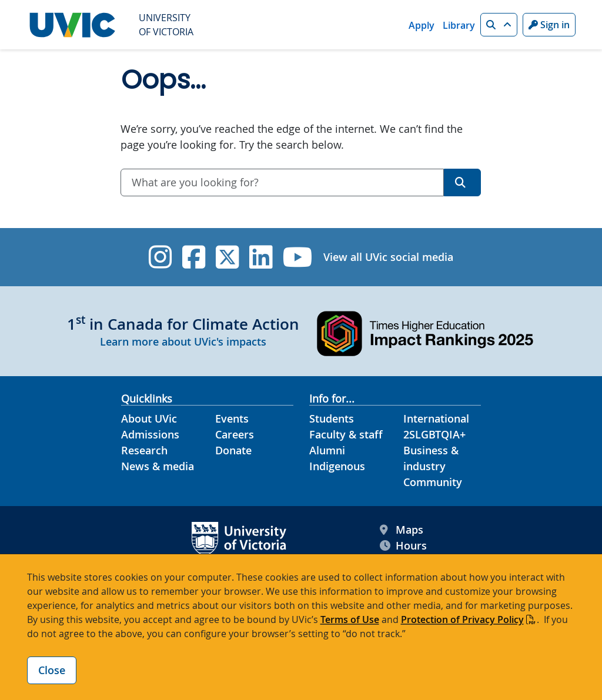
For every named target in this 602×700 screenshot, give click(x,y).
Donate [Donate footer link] (233, 450)
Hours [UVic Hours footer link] (403, 546)
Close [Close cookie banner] (52, 670)
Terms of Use (350, 619)
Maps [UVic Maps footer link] (402, 530)
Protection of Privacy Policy (462, 619)
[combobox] (282, 182)
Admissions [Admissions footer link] (150, 434)
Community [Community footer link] (433, 482)
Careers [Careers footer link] (235, 434)
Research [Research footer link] (144, 450)
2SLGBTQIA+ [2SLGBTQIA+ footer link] (434, 434)
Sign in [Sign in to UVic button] (549, 25)
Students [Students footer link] (332, 418)
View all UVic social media (388, 257)
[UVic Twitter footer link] (227, 257)
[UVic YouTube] (298, 257)
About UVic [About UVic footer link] (149, 418)
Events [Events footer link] (232, 418)
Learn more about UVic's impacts (183, 341)
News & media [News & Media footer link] (158, 466)
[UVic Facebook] (194, 257)
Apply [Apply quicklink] (422, 25)
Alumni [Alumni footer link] (327, 450)
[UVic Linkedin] (261, 257)
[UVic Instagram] (160, 257)
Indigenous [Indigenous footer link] (337, 466)
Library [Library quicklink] (459, 25)
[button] (499, 25)
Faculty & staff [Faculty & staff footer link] (346, 434)
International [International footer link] (436, 418)
